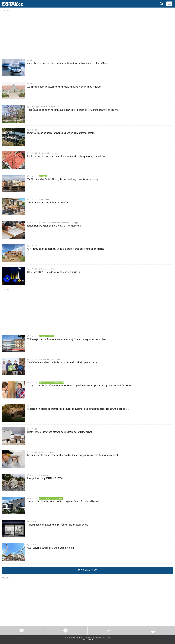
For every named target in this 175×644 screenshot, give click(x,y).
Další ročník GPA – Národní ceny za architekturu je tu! (54, 272)
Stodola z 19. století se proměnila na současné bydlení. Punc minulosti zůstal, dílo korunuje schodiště (78, 409)
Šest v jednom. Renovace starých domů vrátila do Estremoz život (60, 432)
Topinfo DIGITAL (87, 640)
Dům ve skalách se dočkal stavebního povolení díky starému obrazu (61, 133)
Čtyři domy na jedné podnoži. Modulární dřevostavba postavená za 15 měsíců (66, 249)
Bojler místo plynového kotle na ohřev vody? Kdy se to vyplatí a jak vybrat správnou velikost (73, 455)
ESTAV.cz (12, 4)
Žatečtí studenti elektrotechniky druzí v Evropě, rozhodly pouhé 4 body (62, 362)
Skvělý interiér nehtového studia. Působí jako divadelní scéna (58, 525)
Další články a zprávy (88, 570)
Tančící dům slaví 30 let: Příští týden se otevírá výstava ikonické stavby (63, 179)
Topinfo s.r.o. (79, 638)
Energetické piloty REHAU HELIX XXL (45, 478)
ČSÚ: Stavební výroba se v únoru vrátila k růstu (51, 548)
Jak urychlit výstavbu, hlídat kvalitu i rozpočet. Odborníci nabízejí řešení (63, 501)
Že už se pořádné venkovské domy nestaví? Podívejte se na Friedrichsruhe (64, 87)
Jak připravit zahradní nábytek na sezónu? (48, 203)
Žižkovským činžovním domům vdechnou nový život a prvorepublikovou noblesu (67, 339)
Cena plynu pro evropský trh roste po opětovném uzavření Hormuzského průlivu (67, 63)
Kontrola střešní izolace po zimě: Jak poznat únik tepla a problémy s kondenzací (67, 156)
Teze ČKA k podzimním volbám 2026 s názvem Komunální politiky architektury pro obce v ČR (73, 110)
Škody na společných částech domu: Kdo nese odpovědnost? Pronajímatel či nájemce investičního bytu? (79, 386)
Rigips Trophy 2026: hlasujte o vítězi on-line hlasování (54, 226)
